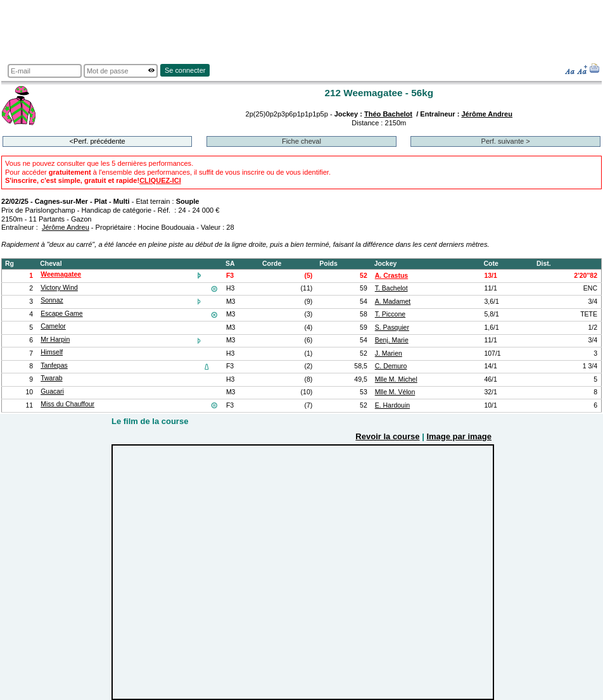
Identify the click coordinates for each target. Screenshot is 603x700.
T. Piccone (390, 314)
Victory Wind (59, 288)
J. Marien (389, 353)
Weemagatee (61, 274)
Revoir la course (387, 436)
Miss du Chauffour (67, 404)
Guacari (52, 391)
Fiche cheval (301, 141)
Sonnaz (52, 300)
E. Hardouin (392, 405)
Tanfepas (54, 366)
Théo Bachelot (388, 114)
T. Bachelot (391, 288)
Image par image (459, 436)
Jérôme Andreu (487, 114)
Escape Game (61, 314)
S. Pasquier (392, 328)
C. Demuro (391, 366)
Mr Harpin (55, 340)
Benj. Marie (392, 340)
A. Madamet (393, 302)
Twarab (51, 378)
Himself (52, 352)
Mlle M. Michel (396, 379)
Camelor (53, 326)
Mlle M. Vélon (395, 392)
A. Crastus (391, 276)
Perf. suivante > (506, 141)
